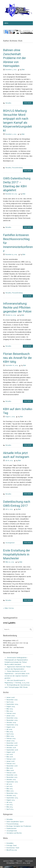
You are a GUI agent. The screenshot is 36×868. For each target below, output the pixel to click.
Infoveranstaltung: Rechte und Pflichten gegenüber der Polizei (17, 307)
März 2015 (10, 791)
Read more (28, 103)
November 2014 (12, 793)
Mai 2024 (10, 709)
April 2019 (10, 734)
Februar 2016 (11, 773)
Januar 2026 (11, 697)
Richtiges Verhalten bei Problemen (19, 826)
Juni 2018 (10, 754)
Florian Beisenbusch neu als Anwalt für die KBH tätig (17, 358)
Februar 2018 (11, 759)
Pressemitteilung (17, 168)
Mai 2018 (10, 757)
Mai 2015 (10, 789)
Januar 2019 (10, 741)
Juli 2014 (9, 802)
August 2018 (11, 752)
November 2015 (12, 777)
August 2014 (11, 800)
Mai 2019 (10, 732)
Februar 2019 (11, 738)
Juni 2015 (9, 786)
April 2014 (10, 809)
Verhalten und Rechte (14, 833)
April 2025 (10, 702)
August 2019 (11, 727)
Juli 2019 (9, 729)
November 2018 (12, 745)
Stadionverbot (11, 828)
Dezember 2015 (12, 775)
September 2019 (12, 725)
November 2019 (12, 720)
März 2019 (10, 736)
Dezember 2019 (12, 718)
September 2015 (12, 782)
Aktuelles (8, 103)
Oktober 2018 (11, 748)
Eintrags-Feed (11, 845)
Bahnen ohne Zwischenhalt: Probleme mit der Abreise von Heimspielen (14, 58)
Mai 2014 (10, 807)
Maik (23, 70)
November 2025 (12, 700)
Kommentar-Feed (13, 848)
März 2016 (10, 770)
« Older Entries (8, 608)
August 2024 (11, 707)
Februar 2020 (11, 713)
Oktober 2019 (11, 723)
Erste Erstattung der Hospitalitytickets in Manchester (17, 554)
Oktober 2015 (11, 780)
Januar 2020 (11, 716)
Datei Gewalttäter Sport (15, 822)
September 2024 (12, 704)
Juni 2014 (10, 805)
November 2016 (12, 766)
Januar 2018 (10, 761)
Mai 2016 (10, 768)
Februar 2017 (11, 764)
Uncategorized (10, 543)
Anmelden (10, 843)
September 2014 (12, 798)
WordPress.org (12, 850)
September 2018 (12, 750)
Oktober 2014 (11, 795)
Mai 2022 (10, 711)
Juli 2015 (9, 784)
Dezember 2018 (12, 743)
